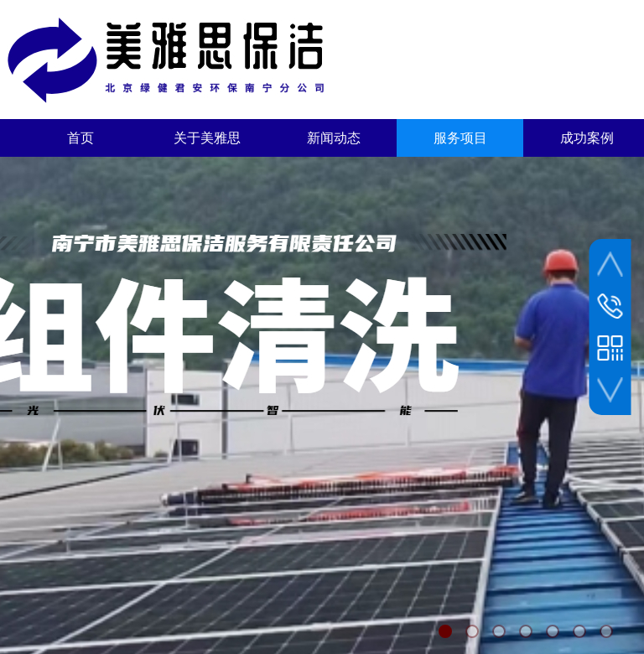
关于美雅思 (207, 138)
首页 (80, 138)
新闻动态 (334, 138)
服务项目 (460, 138)
